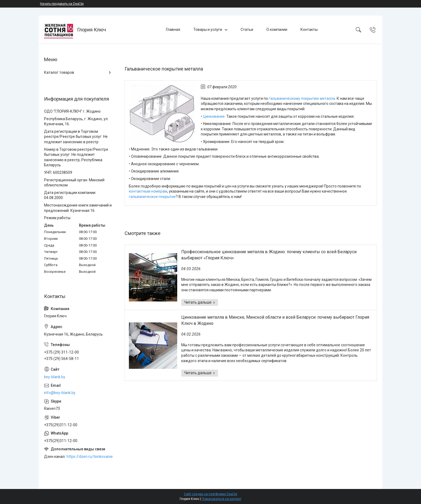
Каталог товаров (59, 72)
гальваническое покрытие (152, 197)
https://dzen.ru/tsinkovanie (90, 457)
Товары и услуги (208, 30)
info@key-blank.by (60, 393)
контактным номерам (148, 191)
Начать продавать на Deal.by (62, 4)
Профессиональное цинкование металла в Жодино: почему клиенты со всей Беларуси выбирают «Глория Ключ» (269, 255)
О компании (277, 30)
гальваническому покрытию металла (302, 98)
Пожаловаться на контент (222, 499)
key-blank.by (55, 377)
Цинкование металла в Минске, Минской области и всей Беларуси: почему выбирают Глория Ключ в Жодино (275, 320)
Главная (173, 30)
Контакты (309, 30)
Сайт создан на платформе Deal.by (211, 494)
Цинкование (214, 116)
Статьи (247, 30)
